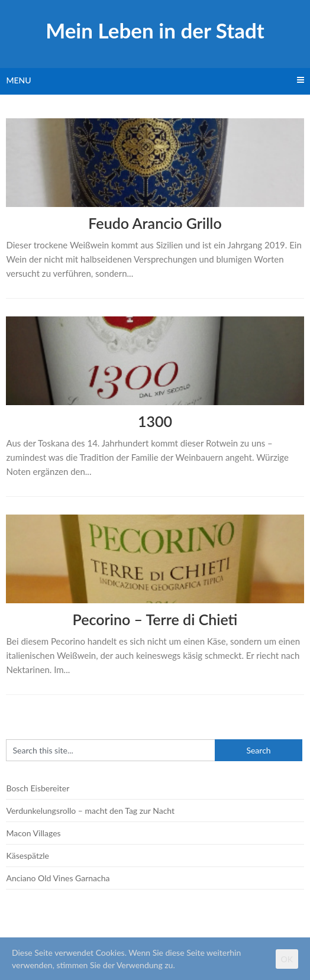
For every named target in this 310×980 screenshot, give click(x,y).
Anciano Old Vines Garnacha (58, 878)
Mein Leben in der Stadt (155, 30)
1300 (155, 421)
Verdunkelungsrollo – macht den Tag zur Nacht (90, 811)
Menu (18, 80)
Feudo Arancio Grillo (155, 223)
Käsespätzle (27, 856)
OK (287, 959)
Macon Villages (33, 833)
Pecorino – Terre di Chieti (155, 619)
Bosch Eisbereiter (38, 788)
